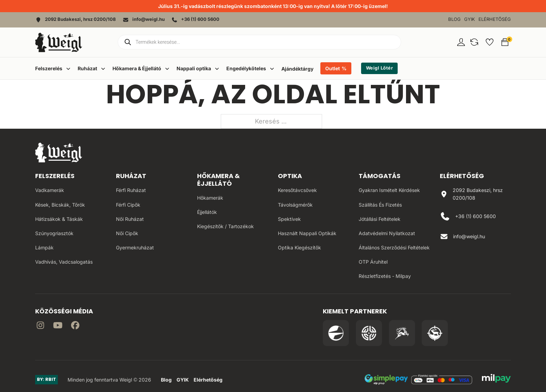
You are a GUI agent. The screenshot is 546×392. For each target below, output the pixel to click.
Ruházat (131, 176)
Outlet (333, 68)
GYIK (470, 19)
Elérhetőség (495, 19)
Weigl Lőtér (380, 68)
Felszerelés (55, 176)
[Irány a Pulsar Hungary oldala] (336, 333)
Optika (290, 176)
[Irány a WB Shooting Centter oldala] (369, 333)
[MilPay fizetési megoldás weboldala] (496, 379)
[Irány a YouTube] (58, 326)
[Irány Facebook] (75, 326)
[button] (474, 42)
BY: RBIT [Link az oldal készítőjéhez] (46, 379)
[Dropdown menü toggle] (68, 69)
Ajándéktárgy (297, 69)
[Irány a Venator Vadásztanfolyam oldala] (402, 333)
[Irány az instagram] (40, 326)
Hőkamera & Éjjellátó (219, 180)
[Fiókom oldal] (461, 42)
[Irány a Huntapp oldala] (435, 333)
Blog (454, 19)
